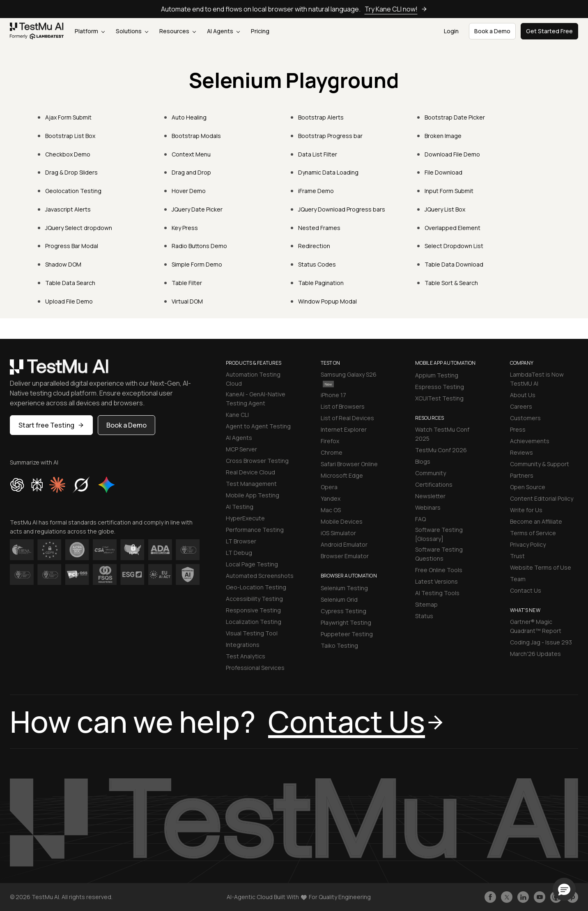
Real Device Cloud (250, 472)
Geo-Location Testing (256, 587)
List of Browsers (343, 406)
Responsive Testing (253, 610)
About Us (523, 395)
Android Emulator (344, 544)
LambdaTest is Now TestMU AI (537, 379)
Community (431, 473)
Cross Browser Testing (257, 461)
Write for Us (526, 510)
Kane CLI (237, 415)
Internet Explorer (344, 429)
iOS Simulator (338, 533)
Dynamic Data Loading (328, 172)
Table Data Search (70, 283)
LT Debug (239, 553)
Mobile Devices (342, 521)
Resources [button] (178, 31)
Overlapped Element (452, 228)
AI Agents (223, 31)
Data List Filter (318, 154)
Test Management (251, 484)
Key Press (185, 228)
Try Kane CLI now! (396, 9)
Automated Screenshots (260, 576)
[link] (37, 31)
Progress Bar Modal (72, 246)
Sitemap (426, 604)
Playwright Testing (346, 622)
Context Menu (191, 154)
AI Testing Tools (437, 593)
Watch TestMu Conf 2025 (442, 434)
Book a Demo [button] (492, 31)
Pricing (260, 31)
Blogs (423, 461)
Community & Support (540, 464)
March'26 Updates (535, 654)
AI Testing (240, 507)
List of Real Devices (347, 418)
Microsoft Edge (342, 475)
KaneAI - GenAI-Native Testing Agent (256, 399)
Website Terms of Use (541, 567)
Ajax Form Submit (68, 117)
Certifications (434, 484)
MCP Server (241, 449)
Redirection (314, 246)
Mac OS (331, 510)
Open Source (528, 487)
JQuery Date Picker (197, 209)
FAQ (420, 519)
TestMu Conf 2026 (441, 450)
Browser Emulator (345, 556)
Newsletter (430, 496)
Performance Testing (255, 530)
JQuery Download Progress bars (342, 209)
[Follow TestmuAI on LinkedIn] (523, 897)
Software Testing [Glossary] (439, 534)
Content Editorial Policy (542, 498)
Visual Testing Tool (252, 633)
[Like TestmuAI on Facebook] (490, 897)
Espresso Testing (440, 387)
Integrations (243, 645)
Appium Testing (437, 375)
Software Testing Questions (439, 554)
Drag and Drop (191, 172)
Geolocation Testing (73, 191)
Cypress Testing (343, 611)
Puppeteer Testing (347, 634)
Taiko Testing (339, 645)
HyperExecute (245, 518)
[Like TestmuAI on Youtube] (540, 897)
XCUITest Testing (439, 398)
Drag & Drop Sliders (71, 172)
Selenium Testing (344, 588)
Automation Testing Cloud (253, 379)
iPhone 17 (333, 395)
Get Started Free (549, 31)
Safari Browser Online (349, 464)
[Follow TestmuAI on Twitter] (507, 897)
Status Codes (317, 264)
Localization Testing (254, 622)
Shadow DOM (63, 264)
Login (451, 31)
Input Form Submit (449, 191)
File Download (443, 172)
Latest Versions (436, 581)
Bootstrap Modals (196, 136)
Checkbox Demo (68, 154)
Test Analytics (246, 656)
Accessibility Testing (254, 599)
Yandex (331, 498)
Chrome (332, 452)
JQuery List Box (445, 209)
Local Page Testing (252, 564)
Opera (329, 487)
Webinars (428, 507)
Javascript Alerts (68, 209)
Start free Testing (51, 425)
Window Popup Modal (327, 301)
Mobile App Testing (253, 495)
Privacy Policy (528, 544)
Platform (90, 31)
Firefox (330, 441)
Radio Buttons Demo (199, 246)
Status (424, 616)
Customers (525, 418)
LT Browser (241, 541)
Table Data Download (454, 264)
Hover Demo (189, 191)
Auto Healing (189, 117)
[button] (564, 889)
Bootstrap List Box (70, 136)
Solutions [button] (132, 31)
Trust (517, 556)
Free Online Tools (439, 570)
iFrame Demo (316, 191)
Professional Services (255, 668)
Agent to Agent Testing (258, 426)
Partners (522, 475)
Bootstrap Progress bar (330, 136)
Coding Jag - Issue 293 (541, 642)
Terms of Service (533, 533)
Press (518, 429)
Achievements (530, 441)
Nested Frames (319, 228)
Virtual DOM (187, 301)
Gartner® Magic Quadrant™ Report (536, 626)
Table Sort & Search (451, 283)
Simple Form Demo (197, 264)
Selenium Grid (339, 599)
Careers (521, 406)
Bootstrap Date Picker (455, 117)
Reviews (521, 452)
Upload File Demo (69, 301)
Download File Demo (452, 154)
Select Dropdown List (454, 246)
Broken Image (443, 136)
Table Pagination (321, 283)
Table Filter (187, 283)
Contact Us (526, 590)
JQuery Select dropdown (79, 228)
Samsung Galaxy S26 (349, 379)
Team (518, 579)
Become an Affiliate (536, 521)
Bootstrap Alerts (321, 117)
